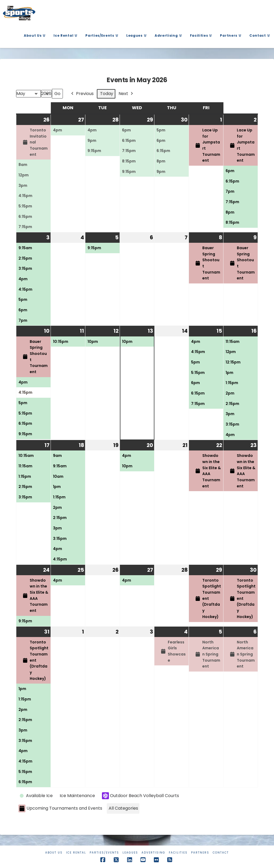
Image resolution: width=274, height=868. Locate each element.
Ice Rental (76, 853)
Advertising (153, 853)
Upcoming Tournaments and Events (60, 809)
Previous (82, 94)
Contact (221, 853)
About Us (54, 853)
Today (107, 94)
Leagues (130, 853)
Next (126, 94)
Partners (200, 853)
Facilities (178, 853)
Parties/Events (104, 853)
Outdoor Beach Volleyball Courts (140, 796)
